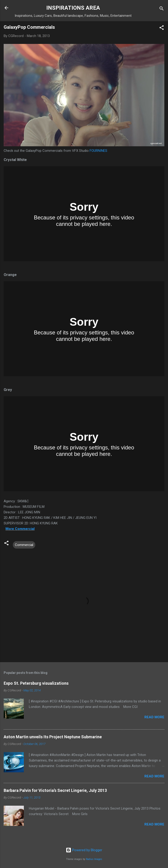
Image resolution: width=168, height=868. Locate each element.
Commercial (24, 545)
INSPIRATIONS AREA (73, 8)
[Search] (162, 9)
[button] (162, 28)
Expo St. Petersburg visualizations (36, 683)
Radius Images (94, 859)
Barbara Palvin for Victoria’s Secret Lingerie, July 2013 (55, 790)
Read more (154, 717)
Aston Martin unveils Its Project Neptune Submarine (53, 737)
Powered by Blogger (84, 850)
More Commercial (20, 529)
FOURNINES (98, 151)
